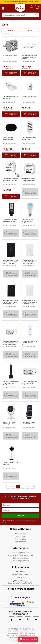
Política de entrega (21, 558)
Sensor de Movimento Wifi (29, 97)
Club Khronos (21, 542)
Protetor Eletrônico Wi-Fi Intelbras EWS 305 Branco (30, 57)
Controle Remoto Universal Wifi (9, 138)
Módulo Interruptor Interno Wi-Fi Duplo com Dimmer (28, 180)
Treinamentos (20, 539)
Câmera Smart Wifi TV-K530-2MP (11, 463)
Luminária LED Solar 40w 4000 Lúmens (29, 423)
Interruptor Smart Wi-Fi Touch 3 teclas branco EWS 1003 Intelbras (30, 262)
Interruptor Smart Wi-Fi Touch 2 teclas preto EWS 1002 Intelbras (11, 302)
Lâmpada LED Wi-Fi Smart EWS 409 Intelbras (28, 221)
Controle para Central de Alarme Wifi (29, 138)
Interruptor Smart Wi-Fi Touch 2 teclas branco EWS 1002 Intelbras (30, 302)
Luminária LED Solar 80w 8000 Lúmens (10, 220)
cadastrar (20, 516)
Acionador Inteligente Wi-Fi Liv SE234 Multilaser (29, 383)
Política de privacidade (21, 553)
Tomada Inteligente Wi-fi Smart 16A (11, 97)
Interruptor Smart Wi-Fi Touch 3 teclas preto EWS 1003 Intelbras (11, 262)
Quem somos (21, 534)
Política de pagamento (20, 561)
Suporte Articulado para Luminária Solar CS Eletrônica (11, 383)
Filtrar (30, 30)
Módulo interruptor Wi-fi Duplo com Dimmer (11, 179)
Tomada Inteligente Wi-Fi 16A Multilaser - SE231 (30, 343)
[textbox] (20, 15)
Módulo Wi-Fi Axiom (10, 55)
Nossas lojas (20, 536)
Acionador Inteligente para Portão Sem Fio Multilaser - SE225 (10, 343)
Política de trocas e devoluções (20, 555)
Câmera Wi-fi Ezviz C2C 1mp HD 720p (10, 423)
